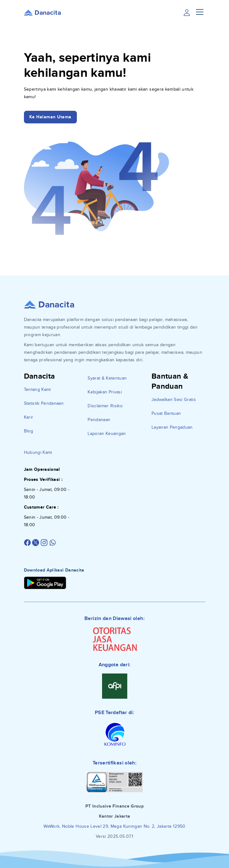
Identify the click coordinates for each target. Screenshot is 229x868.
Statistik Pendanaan (44, 403)
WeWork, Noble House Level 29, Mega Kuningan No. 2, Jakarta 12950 (114, 826)
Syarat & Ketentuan (107, 378)
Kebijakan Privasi (105, 392)
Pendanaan (99, 420)
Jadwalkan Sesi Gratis (174, 400)
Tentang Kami (37, 389)
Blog (29, 431)
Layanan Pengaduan (172, 427)
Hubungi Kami (38, 452)
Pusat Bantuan (166, 413)
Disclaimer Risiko (105, 406)
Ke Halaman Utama (50, 117)
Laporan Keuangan (107, 434)
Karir (29, 417)
